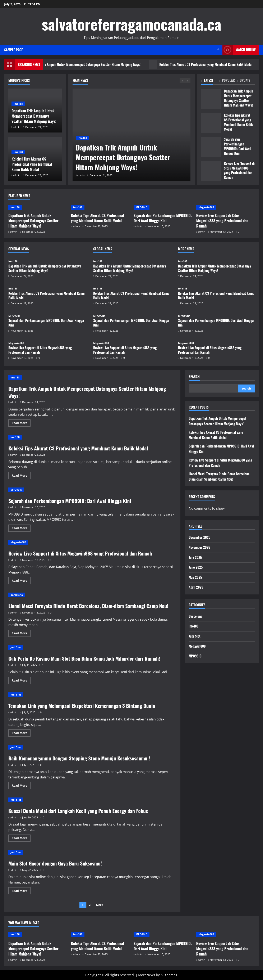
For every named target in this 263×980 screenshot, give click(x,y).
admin (81, 175)
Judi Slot (16, 647)
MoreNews (147, 975)
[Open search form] (218, 50)
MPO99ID (142, 207)
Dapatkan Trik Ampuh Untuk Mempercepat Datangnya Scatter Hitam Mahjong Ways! (101, 64)
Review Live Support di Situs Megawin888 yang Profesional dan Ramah (211, 171)
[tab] (210, 81)
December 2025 (200, 537)
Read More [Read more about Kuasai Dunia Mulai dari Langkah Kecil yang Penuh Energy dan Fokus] (21, 839)
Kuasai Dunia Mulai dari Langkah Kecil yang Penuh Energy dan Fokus (78, 811)
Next (99, 905)
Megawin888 (206, 207)
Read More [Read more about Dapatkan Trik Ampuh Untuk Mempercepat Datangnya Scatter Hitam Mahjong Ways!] (21, 424)
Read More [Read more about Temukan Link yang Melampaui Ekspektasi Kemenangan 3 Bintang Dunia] (21, 734)
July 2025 (195, 557)
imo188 (82, 138)
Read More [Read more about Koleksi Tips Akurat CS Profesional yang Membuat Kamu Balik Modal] (21, 476)
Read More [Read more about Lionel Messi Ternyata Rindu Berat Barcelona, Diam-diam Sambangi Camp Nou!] (21, 634)
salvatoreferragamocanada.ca (131, 24)
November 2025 (199, 547)
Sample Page (13, 50)
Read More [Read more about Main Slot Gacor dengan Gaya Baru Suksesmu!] (21, 891)
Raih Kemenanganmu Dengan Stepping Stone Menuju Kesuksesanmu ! (79, 758)
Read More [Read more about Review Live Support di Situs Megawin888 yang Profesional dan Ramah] (21, 581)
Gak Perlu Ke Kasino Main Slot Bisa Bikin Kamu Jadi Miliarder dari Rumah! (84, 658)
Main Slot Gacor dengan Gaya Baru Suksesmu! (55, 863)
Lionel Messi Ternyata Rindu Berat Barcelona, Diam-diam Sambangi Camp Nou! (88, 606)
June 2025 (196, 567)
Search (194, 377)
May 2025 (195, 577)
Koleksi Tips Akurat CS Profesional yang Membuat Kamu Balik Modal (32, 164)
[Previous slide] (182, 81)
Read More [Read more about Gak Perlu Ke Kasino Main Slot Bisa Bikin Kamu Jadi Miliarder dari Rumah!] (21, 681)
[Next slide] (188, 81)
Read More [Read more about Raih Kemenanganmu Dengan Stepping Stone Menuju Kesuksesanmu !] (21, 786)
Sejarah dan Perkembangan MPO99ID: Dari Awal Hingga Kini (211, 147)
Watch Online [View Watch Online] (239, 50)
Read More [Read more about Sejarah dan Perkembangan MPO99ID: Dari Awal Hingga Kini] (21, 529)
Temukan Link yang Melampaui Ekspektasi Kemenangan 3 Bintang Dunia (82, 706)
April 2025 (196, 587)
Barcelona (17, 595)
